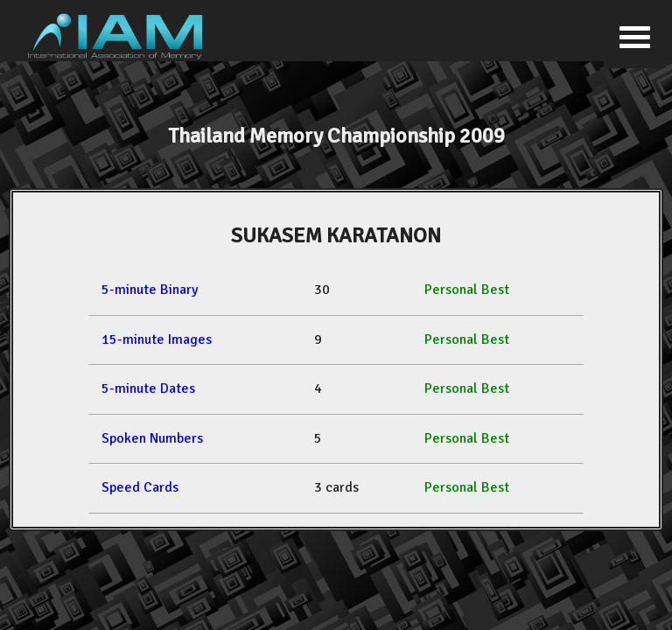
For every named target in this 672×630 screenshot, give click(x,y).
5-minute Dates (148, 388)
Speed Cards (140, 487)
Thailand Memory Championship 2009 (336, 136)
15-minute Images (157, 339)
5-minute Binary (150, 290)
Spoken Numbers (152, 438)
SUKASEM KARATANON (336, 235)
